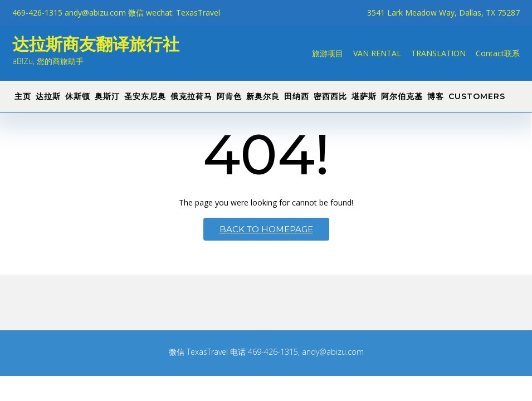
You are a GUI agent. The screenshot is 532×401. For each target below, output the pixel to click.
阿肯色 (229, 96)
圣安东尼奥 (145, 96)
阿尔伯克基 (402, 96)
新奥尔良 (263, 96)
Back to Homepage (266, 229)
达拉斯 (48, 96)
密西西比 (330, 96)
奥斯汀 (107, 96)
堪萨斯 (364, 96)
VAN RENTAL (377, 53)
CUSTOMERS (477, 96)
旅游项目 (328, 53)
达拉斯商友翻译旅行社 (96, 44)
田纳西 (297, 96)
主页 (23, 96)
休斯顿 (78, 96)
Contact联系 (498, 53)
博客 (436, 96)
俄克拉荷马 (191, 96)
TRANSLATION (438, 53)
